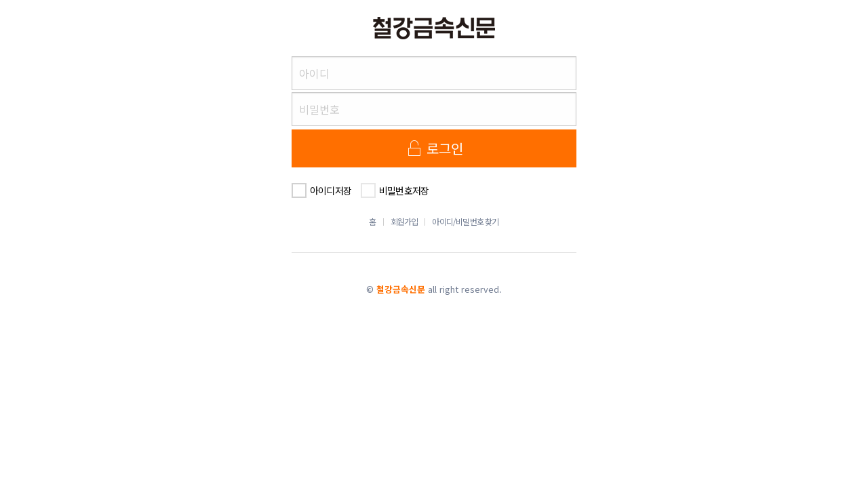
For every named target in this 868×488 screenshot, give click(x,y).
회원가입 (405, 222)
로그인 (434, 148)
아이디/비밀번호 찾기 (465, 222)
